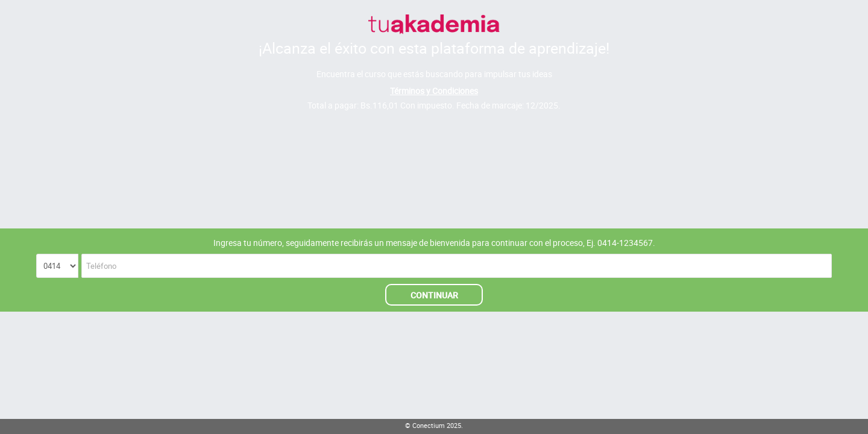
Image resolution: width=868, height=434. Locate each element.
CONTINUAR (434, 295)
